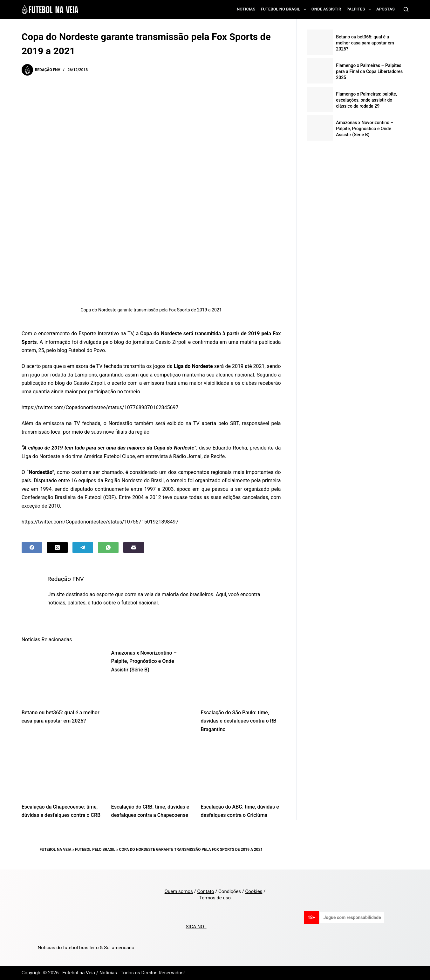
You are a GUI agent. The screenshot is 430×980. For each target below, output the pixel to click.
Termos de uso (215, 898)
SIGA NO (196, 927)
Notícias (246, 9)
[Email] (134, 547)
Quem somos (179, 891)
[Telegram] (83, 547)
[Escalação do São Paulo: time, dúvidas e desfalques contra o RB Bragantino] (241, 676)
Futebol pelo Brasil (95, 850)
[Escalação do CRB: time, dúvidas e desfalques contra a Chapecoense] (151, 770)
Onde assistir (326, 9)
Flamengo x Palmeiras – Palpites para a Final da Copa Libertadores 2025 (369, 71)
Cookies (254, 891)
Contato (205, 891)
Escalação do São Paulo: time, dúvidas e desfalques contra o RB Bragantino (239, 721)
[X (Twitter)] (57, 547)
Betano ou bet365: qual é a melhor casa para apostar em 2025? (365, 43)
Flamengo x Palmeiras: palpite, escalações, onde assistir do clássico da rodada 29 (366, 100)
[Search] (406, 9)
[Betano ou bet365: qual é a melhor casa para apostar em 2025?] (62, 676)
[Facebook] (32, 547)
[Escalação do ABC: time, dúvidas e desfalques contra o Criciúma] (241, 770)
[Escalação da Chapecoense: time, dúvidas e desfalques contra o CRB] (62, 770)
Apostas (386, 9)
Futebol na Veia (56, 850)
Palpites (360, 10)
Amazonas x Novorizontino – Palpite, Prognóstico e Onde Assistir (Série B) (144, 661)
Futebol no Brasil (284, 10)
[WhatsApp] (108, 547)
